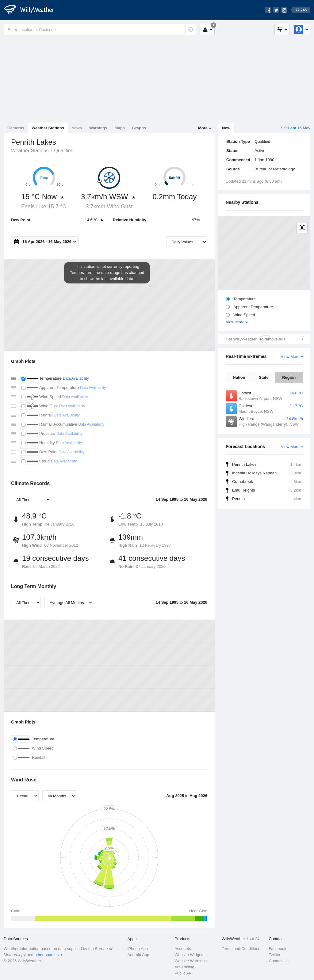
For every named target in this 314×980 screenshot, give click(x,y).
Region (289, 377)
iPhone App (138, 949)
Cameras (16, 128)
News (77, 128)
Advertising (184, 967)
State (264, 377)
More (203, 128)
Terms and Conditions (241, 949)
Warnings (98, 128)
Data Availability (76, 378)
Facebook (277, 949)
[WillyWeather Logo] (33, 10)
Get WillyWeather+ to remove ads (255, 339)
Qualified (64, 151)
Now (226, 128)
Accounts (183, 949)
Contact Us (278, 961)
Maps (120, 128)
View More (235, 322)
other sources (46, 955)
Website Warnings (191, 961)
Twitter (274, 955)
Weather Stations (48, 128)
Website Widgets (189, 955)
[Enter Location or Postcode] (100, 29)
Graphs (139, 128)
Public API (184, 973)
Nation (239, 377)
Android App (138, 955)
